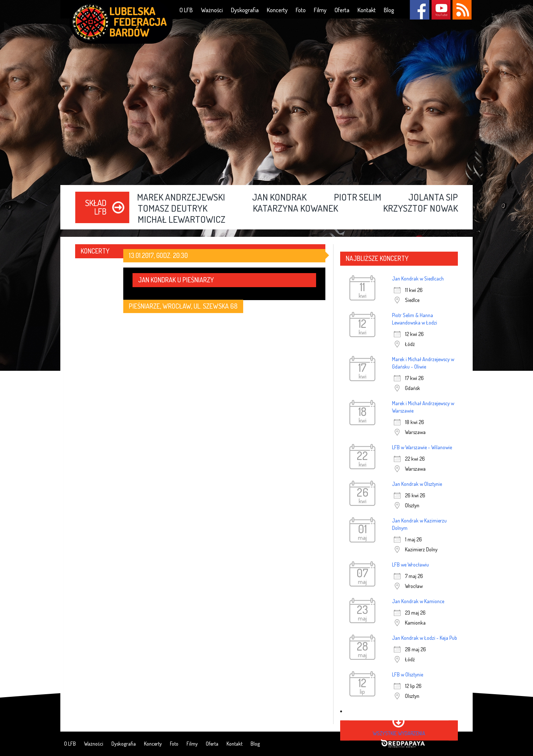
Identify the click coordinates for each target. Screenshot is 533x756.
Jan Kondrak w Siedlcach (418, 278)
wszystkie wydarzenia (399, 733)
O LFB (186, 10)
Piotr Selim (358, 198)
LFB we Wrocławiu (410, 565)
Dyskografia (245, 10)
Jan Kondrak (279, 198)
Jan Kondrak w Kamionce (418, 601)
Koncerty (277, 10)
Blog (389, 10)
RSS (462, 10)
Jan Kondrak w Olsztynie (417, 484)
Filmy (320, 10)
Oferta (342, 10)
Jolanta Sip (433, 198)
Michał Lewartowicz (182, 220)
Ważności (212, 10)
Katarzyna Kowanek (295, 209)
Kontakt (367, 10)
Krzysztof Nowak (420, 209)
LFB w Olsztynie (408, 674)
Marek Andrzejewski (181, 198)
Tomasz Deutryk (172, 209)
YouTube (441, 10)
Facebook (420, 10)
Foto (301, 10)
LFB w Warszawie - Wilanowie (422, 447)
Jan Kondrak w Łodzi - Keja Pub (425, 638)
